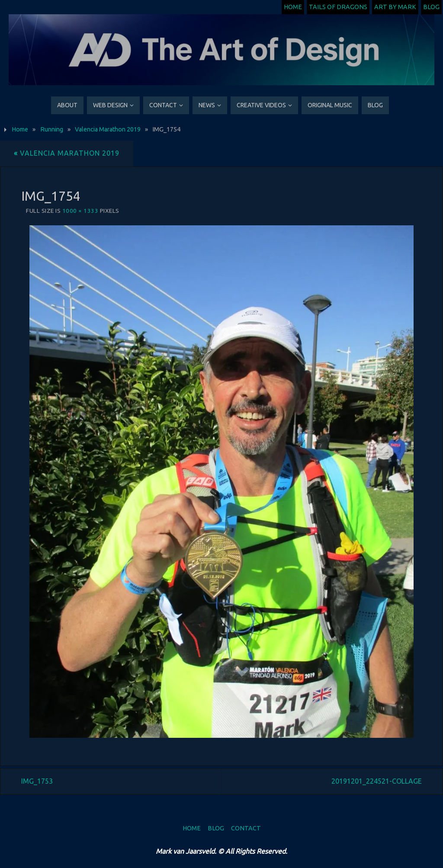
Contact (246, 828)
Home (293, 7)
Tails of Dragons (338, 7)
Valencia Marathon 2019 (108, 129)
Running (52, 129)
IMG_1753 (37, 781)
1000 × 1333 (80, 211)
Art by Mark (395, 7)
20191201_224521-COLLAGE (377, 781)
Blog (431, 7)
